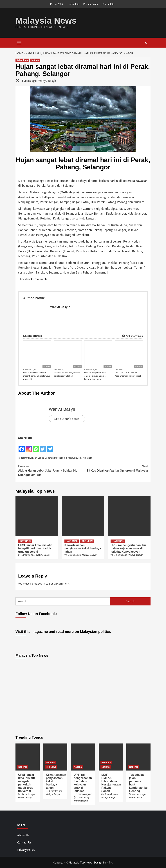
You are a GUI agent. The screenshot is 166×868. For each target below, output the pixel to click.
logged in (39, 583)
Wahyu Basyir (47, 80)
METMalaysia (85, 458)
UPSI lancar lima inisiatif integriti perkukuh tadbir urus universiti (37, 376)
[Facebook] (22, 446)
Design (98, 862)
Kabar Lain (22, 60)
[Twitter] (43, 446)
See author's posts (67, 419)
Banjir (27, 458)
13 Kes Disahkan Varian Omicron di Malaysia (115, 468)
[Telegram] (50, 446)
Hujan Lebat (38, 458)
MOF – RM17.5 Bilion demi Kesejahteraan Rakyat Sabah (128, 374)
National (35, 60)
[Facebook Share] (54, 446)
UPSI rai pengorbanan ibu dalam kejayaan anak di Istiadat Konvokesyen (96, 376)
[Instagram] (29, 446)
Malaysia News (46, 20)
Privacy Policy (91, 4)
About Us (74, 4)
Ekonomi (138, 366)
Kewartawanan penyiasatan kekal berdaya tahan (67, 374)
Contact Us (108, 4)
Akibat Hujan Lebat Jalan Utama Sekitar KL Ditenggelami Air (51, 470)
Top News (88, 541)
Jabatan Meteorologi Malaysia (61, 458)
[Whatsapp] (36, 446)
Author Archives (133, 336)
